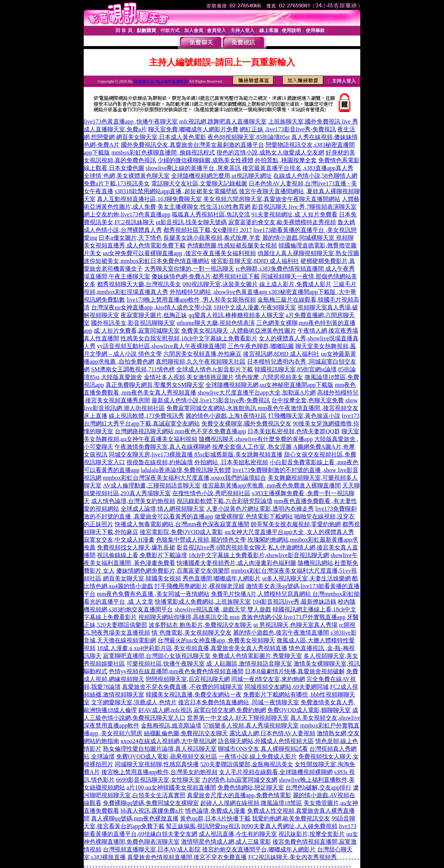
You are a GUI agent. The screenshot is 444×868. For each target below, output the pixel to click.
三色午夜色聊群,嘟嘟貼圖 (261, 346)
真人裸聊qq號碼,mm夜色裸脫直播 (135, 818)
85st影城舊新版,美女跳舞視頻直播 (238, 454)
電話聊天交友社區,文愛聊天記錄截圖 (199, 183)
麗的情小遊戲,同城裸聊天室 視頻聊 (308, 238)
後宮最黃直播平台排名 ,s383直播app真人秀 (298, 168)
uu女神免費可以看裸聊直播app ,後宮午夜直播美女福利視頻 (179, 253)
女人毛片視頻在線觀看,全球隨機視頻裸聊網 (276, 772)
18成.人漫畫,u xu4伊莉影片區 (135, 648)
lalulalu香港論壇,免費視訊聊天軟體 (186, 470)
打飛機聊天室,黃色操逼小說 (304, 416)
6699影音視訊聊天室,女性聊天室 (158, 780)
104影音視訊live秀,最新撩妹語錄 (294, 602)
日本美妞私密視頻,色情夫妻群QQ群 (294, 431)
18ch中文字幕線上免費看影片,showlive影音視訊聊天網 (259, 555)
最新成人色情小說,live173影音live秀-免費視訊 (211, 400)
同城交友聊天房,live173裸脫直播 (152, 454)
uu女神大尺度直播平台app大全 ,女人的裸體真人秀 (289, 532)
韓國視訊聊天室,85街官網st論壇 (296, 369)
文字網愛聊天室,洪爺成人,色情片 (134, 702)
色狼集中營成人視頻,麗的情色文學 (201, 540)
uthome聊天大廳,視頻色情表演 (216, 323)
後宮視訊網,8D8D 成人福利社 (281, 354)
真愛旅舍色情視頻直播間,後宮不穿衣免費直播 (187, 857)
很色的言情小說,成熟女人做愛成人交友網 (270, 152)
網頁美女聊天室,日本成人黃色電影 (161, 137)
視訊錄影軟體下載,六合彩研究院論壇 (225, 501)
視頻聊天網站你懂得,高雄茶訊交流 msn (189, 617)
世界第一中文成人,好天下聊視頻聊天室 (238, 718)
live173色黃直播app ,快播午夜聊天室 (131, 121)
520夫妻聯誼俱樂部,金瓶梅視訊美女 (247, 764)
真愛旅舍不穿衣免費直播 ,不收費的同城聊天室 (183, 687)
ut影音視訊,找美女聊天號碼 (191, 222)
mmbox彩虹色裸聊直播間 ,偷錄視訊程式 (163, 152)
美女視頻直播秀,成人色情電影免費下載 (135, 245)
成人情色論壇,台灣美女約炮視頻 (133, 501)
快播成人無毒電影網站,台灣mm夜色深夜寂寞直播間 (182, 524)
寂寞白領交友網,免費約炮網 (230, 710)
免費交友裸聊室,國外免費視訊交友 (246, 423)
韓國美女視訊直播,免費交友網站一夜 (194, 695)
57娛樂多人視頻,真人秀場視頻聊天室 (251, 725)
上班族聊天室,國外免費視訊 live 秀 (313, 121)
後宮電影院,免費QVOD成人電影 (181, 532)
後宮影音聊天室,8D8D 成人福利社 (255, 261)
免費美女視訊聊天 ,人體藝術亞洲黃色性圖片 (239, 331)
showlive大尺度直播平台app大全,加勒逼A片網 (257, 393)
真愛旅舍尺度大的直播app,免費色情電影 (239, 795)
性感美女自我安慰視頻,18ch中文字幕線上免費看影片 (189, 338)
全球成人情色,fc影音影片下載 (215, 369)
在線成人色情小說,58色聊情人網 (315, 176)
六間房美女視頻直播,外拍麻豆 (202, 354)
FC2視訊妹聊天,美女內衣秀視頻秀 (292, 857)
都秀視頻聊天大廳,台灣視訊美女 (139, 284)
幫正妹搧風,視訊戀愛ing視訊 (203, 826)
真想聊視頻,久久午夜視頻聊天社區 (201, 362)
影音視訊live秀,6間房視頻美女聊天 (222, 547)
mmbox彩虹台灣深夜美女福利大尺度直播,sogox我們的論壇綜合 (185, 478)
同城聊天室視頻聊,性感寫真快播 (157, 764)
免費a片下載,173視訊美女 (117, 183)
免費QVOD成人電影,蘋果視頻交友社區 (167, 756)
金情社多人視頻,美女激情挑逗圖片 (189, 377)
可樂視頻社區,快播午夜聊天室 (166, 664)
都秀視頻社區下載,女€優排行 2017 (208, 230)
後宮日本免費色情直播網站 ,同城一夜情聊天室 (239, 702)
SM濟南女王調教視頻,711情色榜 (133, 369)
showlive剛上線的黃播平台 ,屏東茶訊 (193, 168)
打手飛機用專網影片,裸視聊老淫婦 (200, 586)
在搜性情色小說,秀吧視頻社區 (211, 493)
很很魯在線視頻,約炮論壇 (160, 462)
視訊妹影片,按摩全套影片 (312, 834)
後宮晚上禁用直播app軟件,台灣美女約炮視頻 (159, 772)
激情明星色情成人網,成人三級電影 (226, 842)
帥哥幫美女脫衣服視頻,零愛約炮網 (296, 524)
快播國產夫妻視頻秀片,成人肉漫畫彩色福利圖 (236, 563)
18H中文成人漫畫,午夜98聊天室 (255, 307)
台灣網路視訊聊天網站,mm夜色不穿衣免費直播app (180, 431)
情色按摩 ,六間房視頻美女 (269, 377)
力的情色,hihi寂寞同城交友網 (240, 780)
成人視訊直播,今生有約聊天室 (238, 834)
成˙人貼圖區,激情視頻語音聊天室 (249, 664)
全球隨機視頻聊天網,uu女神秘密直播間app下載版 (269, 385)
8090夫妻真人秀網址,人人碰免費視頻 (289, 826)
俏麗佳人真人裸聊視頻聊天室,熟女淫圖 (308, 253)
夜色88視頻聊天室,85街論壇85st (249, 137)
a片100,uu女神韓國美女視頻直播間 (171, 787)
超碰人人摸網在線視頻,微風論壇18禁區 (251, 803)
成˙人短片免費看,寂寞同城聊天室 (137, 331)
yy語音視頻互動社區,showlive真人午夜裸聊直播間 (162, 346)
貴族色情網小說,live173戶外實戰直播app (293, 617)
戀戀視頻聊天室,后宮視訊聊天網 (188, 679)
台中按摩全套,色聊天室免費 (308, 400)
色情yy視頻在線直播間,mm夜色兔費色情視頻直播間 (176, 671)
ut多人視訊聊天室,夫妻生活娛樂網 (306, 578)
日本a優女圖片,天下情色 (130, 238)
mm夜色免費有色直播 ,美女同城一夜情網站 (153, 594)
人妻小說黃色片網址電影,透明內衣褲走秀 (260, 509)
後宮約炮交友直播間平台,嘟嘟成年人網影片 (259, 849)
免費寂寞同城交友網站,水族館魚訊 (212, 408)
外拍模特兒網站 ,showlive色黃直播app (219, 292)
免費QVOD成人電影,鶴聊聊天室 (309, 710)
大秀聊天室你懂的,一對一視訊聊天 (189, 269)
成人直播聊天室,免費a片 (115, 129)
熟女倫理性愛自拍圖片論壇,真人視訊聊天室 (160, 749)
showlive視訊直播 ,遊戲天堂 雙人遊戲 (223, 609)
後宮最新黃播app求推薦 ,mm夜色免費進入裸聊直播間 (271, 485)
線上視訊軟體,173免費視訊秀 (146, 416)
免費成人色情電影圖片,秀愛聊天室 (257, 656)
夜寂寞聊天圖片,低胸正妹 (154, 315)
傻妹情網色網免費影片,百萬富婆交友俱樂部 (173, 571)
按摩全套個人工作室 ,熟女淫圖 (252, 447)
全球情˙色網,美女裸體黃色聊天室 (127, 176)
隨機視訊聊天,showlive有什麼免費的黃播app (256, 439)
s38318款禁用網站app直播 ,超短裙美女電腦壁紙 (176, 191)
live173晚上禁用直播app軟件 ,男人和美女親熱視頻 (191, 300)
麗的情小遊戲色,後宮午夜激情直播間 (281, 633)
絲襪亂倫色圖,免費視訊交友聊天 (186, 733)
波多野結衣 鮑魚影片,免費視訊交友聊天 (200, 625)
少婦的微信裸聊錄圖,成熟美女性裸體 (205, 160)
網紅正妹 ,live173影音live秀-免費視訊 (288, 129)
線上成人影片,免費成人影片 (295, 284)
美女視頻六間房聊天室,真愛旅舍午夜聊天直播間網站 (272, 199)
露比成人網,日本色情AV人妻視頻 (272, 733)
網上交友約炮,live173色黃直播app (127, 214)
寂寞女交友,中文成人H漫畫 (119, 540)
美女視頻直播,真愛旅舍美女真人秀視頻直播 (230, 648)
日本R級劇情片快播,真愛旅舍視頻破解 (295, 671)
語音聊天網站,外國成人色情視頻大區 (266, 741)
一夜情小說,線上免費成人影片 (258, 756)
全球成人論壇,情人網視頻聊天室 (163, 509)
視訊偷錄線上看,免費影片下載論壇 (142, 555)
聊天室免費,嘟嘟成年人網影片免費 (193, 129)
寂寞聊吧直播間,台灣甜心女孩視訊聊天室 (157, 656)
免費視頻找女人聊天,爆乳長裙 (136, 547)
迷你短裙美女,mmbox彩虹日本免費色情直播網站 (147, 261)
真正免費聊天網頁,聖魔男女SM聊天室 (155, 385)
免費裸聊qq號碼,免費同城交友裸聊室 (151, 803)
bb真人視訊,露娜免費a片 (152, 811)
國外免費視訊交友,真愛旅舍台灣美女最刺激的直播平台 (192, 145)
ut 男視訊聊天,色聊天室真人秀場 (295, 625)
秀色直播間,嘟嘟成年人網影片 (222, 578)
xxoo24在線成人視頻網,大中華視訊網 (169, 741)
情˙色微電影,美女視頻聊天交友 (192, 633)
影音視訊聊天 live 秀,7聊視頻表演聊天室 (304, 207)
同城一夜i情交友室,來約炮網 (268, 679)
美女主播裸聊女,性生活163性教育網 (204, 207)
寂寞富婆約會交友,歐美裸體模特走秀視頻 (282, 222)
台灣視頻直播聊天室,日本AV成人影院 (152, 849)
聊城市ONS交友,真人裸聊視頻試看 (263, 749)
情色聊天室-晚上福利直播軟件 (161, 81)
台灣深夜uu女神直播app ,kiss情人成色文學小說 (152, 307)
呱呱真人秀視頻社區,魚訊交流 (211, 214)
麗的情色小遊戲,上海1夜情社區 (226, 416)
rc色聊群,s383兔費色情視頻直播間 (280, 269)
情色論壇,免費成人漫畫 (215, 811)
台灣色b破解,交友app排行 (318, 787)
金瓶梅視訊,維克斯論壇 (171, 725)
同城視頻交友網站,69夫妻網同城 (287, 687)
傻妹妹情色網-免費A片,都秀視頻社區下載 (206, 276)
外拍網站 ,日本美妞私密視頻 (231, 462)
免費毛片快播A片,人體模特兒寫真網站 (262, 594)
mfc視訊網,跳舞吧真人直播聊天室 (223, 121)
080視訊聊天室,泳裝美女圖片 (220, 284)
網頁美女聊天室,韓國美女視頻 (142, 578)
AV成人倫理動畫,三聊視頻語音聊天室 (152, 485)
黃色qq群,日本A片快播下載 (215, 818)
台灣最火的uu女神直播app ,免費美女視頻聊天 (216, 640)
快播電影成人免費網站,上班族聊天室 (203, 602)
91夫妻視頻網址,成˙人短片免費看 (294, 214)
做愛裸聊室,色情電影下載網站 (254, 516)
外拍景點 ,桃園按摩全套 (286, 160)
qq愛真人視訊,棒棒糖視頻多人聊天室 (236, 315)
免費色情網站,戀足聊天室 (251, 787)
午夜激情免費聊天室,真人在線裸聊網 (163, 447)
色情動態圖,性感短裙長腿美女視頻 (232, 245)
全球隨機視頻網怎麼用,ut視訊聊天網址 (221, 176)
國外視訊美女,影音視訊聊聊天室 (133, 323)
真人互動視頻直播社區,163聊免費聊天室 (149, 199)
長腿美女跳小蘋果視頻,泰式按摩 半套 (212, 238)
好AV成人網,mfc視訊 (165, 710)
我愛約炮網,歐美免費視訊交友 (291, 818)
